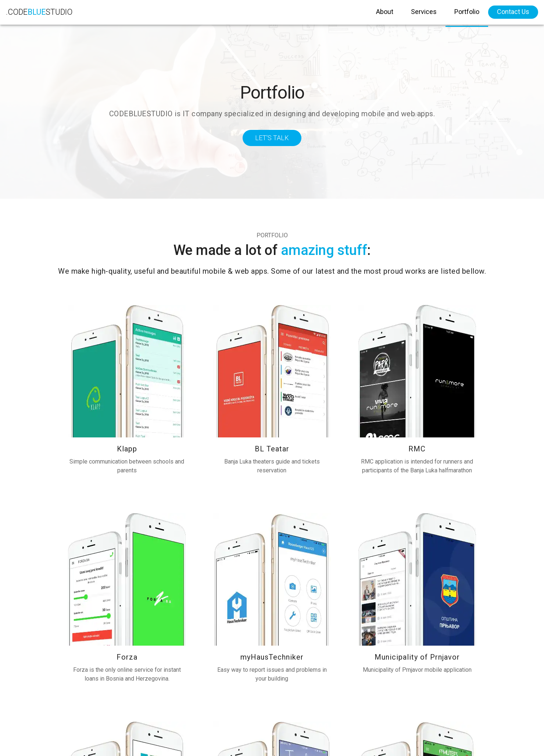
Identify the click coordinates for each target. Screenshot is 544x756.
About (385, 14)
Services (424, 14)
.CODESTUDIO (44, 15)
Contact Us (513, 14)
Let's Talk (272, 138)
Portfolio (467, 14)
